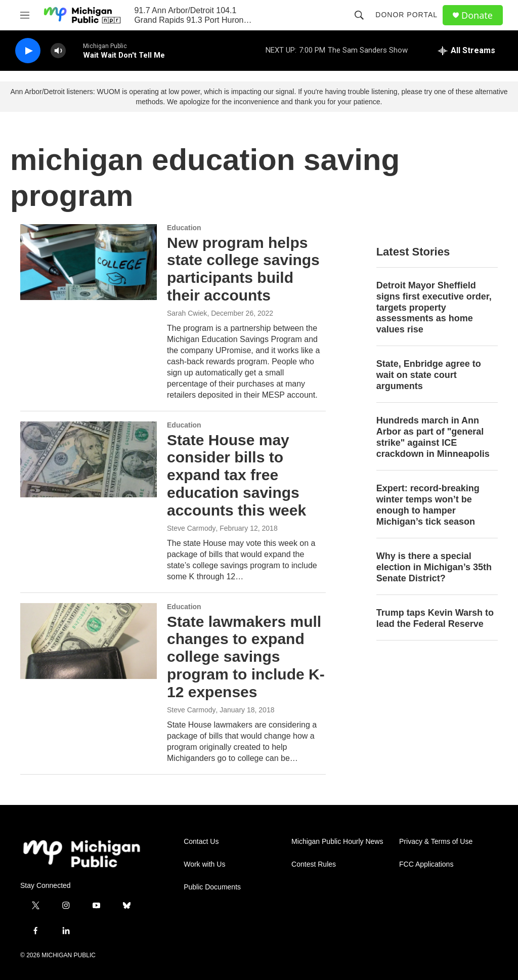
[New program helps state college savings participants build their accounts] (89, 262)
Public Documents (212, 887)
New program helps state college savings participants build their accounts (243, 269)
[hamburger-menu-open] (25, 15)
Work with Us (204, 864)
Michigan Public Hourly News (337, 842)
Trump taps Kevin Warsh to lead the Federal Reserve (435, 618)
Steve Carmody (191, 528)
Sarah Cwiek (187, 313)
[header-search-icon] (359, 15)
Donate (477, 15)
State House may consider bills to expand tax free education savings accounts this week (236, 475)
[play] (28, 51)
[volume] (58, 51)
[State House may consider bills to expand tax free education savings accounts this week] (89, 459)
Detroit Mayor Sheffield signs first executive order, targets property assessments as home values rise (434, 308)
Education (184, 228)
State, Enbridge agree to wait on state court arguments (429, 375)
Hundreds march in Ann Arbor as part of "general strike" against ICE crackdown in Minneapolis (433, 437)
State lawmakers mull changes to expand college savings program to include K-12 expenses (246, 657)
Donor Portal (406, 15)
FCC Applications (426, 864)
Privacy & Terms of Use (436, 842)
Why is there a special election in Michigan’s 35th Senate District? (434, 567)
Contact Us (201, 842)
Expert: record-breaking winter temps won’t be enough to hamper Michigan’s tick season (428, 505)
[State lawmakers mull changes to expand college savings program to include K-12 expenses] (89, 641)
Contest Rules (314, 864)
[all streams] (467, 51)
